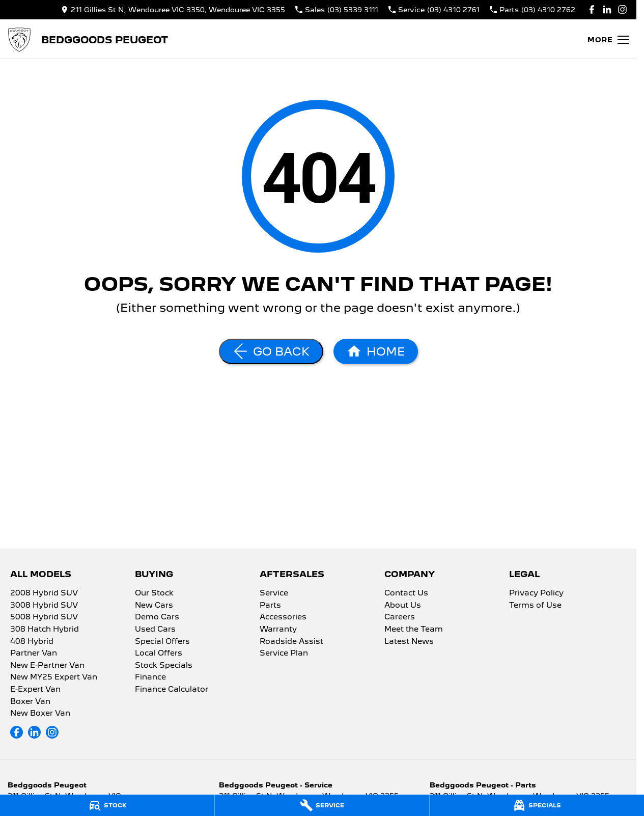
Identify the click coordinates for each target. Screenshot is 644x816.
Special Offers (162, 642)
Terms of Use (535, 606)
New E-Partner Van (47, 666)
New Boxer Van (40, 714)
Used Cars (155, 630)
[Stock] (107, 805)
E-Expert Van (35, 690)
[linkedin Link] (607, 9)
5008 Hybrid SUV (44, 617)
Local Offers (159, 654)
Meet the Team (414, 630)
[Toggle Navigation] (608, 40)
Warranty (278, 630)
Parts (270, 606)
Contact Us (406, 593)
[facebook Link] (592, 9)
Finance (150, 677)
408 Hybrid (32, 642)
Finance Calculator (172, 690)
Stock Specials (164, 666)
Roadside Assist (291, 642)
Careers (400, 617)
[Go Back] (271, 351)
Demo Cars (157, 617)
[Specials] (537, 805)
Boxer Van (30, 702)
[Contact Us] (173, 9)
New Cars (154, 606)
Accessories (283, 617)
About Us (403, 606)
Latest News (409, 642)
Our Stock (154, 593)
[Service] (322, 805)
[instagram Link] (622, 9)
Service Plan (284, 654)
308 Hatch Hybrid (45, 630)
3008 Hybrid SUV (44, 606)
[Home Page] (19, 40)
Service (274, 593)
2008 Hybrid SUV (44, 593)
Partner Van (34, 654)
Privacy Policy (536, 593)
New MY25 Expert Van (54, 677)
